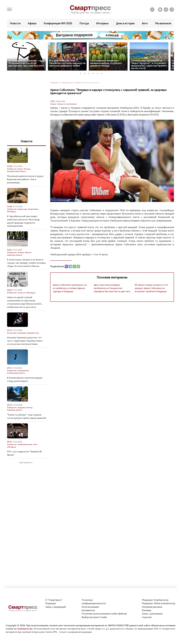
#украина (31, 333)
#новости (61, 104)
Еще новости (26, 463)
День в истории (125, 23)
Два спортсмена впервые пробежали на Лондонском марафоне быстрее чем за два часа (112, 288)
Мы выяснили (163, 23)
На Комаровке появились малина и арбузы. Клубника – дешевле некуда (107, 63)
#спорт (53, 104)
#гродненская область (17, 171)
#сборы (21, 252)
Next (172, 55)
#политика (12, 333)
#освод (27, 169)
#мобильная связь (25, 444)
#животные (22, 209)
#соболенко (72, 104)
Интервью (102, 23)
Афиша (32, 23)
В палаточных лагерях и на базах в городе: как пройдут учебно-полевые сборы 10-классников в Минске (26, 263)
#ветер (29, 408)
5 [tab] (98, 73)
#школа (28, 252)
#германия (22, 333)
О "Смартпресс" (54, 600)
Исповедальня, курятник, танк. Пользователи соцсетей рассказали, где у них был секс (26, 63)
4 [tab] (94, 73)
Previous (9, 55)
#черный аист (23, 371)
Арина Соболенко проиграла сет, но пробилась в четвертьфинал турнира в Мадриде (70, 288)
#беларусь (12, 211)
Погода (84, 23)
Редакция (50, 603)
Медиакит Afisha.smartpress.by (159, 603)
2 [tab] (86, 73)
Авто (145, 23)
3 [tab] (90, 73)
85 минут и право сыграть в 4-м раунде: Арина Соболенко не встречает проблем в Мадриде (151, 288)
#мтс (35, 444)
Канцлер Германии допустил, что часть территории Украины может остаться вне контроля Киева (25, 341)
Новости (15, 23)
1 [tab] (81, 73)
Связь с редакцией (56, 607)
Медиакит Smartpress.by (155, 600)
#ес (37, 333)
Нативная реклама (152, 607)
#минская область (15, 255)
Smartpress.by (25, 629)
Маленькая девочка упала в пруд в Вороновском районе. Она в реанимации (25, 179)
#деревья (22, 408)
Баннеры (147, 610)
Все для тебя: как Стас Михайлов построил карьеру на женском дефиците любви (67, 63)
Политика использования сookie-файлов (104, 614)
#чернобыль (33, 209)
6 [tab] (103, 73)
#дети (20, 169)
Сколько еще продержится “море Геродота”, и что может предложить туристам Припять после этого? (149, 64)
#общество (12, 169)
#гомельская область (16, 373)
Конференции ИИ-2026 (58, 23)
